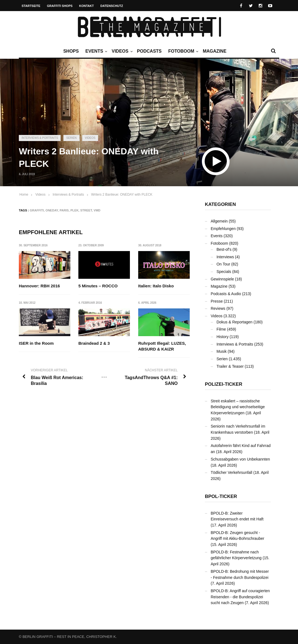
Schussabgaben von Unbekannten (240, 459)
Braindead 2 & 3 (94, 343)
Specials (224, 272)
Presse (217, 301)
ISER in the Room (36, 343)
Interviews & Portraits (40, 138)
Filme (221, 329)
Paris (64, 210)
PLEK (74, 210)
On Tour (223, 264)
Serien (71, 138)
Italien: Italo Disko (156, 286)
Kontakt (87, 6)
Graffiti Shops (60, 6)
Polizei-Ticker (224, 384)
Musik (222, 351)
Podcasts (149, 51)
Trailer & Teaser (230, 366)
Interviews (225, 257)
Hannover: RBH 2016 (39, 286)
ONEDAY (52, 210)
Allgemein (219, 221)
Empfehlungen (223, 229)
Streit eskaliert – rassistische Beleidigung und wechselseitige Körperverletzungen (238, 407)
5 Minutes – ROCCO (98, 286)
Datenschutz (112, 6)
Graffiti (37, 210)
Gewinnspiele (222, 279)
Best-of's (224, 249)
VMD (97, 210)
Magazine (214, 51)
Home (24, 195)
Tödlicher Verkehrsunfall (232, 472)
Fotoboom (183, 51)
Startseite (31, 6)
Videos (121, 51)
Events (96, 51)
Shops (71, 51)
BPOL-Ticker (221, 496)
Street (86, 210)
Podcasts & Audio (226, 294)
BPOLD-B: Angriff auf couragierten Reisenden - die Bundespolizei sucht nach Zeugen (240, 597)
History (223, 337)
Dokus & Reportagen (235, 322)
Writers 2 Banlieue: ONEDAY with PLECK (122, 195)
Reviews (218, 308)
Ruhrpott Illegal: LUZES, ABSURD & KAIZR (162, 346)
